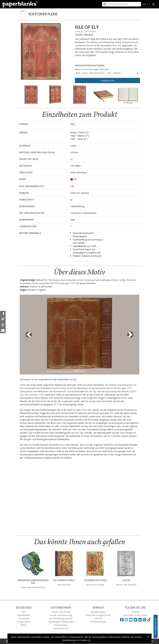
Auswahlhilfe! (24, 615)
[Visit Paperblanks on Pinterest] (145, 620)
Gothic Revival (84, 34)
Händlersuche (107, 81)
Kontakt (135, 612)
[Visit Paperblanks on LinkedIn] (140, 620)
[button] (29, 335)
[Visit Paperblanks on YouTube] (131, 620)
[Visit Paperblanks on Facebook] (122, 620)
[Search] (124, 4)
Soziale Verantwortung (61, 615)
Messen (98, 618)
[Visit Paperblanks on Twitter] (136, 620)
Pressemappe (61, 625)
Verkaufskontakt (98, 622)
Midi (98, 73)
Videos (24, 625)
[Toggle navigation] (153, 4)
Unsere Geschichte (61, 612)
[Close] (148, 637)
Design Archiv (24, 622)
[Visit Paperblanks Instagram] (126, 620)
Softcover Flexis (43, 14)
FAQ (24, 612)
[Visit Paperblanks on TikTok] (149, 620)
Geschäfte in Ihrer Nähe (135, 615)
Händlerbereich (98, 612)
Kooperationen (61, 628)
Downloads (24, 618)
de (144, 4)
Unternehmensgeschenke (98, 615)
